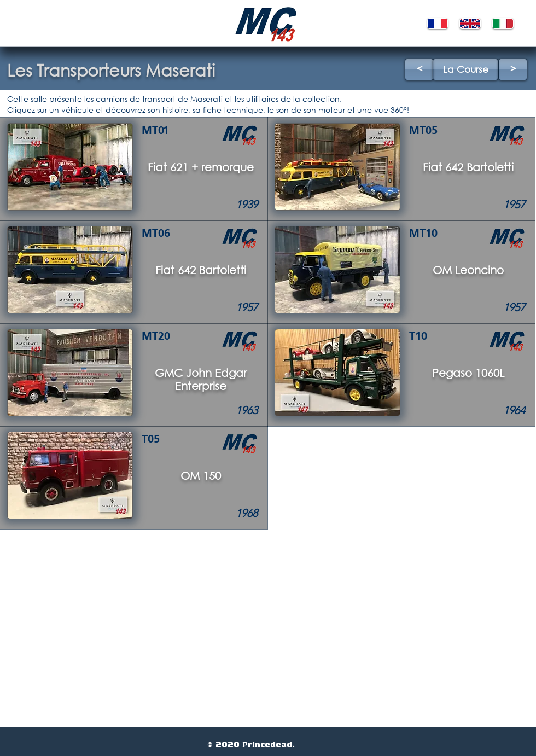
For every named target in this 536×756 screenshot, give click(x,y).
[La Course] (465, 69)
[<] (419, 69)
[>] (513, 69)
